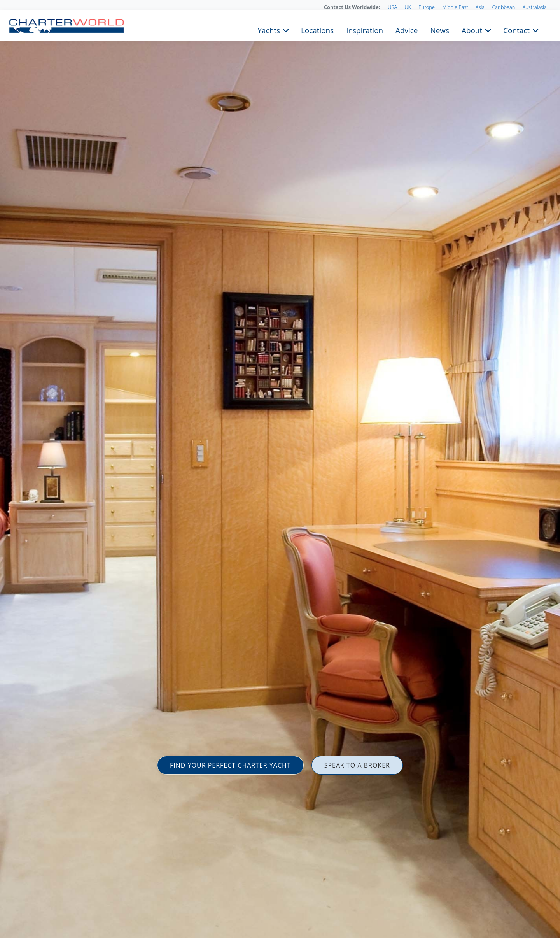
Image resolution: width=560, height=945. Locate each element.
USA (392, 7)
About (472, 30)
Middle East (455, 7)
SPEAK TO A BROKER (357, 765)
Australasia (535, 7)
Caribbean (503, 7)
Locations (317, 30)
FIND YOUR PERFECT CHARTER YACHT (230, 765)
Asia (480, 7)
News (439, 30)
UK (408, 7)
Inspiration (365, 30)
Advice (407, 30)
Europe (427, 7)
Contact (516, 30)
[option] (280, 472)
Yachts (269, 30)
